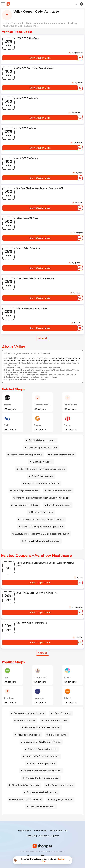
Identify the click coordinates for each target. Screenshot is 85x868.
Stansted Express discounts (42, 749)
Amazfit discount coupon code (26, 455)
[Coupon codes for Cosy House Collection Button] (41, 519)
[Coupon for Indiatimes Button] (55, 720)
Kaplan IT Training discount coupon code (42, 527)
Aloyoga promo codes (29, 735)
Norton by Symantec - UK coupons (42, 728)
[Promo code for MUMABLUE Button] (26, 800)
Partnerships (40, 831)
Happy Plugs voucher (61, 800)
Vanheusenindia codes (62, 455)
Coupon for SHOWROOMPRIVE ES (42, 742)
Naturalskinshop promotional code (42, 541)
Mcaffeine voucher (42, 462)
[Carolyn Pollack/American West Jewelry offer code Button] (41, 498)
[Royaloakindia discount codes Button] (28, 713)
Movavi (67, 678)
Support (55, 836)
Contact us (43, 836)
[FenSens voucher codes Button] (59, 785)
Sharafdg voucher (26, 720)
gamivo (38, 425)
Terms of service (58, 852)
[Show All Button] (43, 653)
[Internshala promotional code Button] (41, 447)
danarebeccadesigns (44, 405)
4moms (7, 405)
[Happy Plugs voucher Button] (60, 800)
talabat (67, 698)
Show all (43, 653)
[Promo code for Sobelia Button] (25, 505)
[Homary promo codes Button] (41, 512)
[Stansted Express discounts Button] (41, 749)
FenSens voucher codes (60, 785)
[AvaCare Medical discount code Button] (41, 778)
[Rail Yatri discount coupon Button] (41, 440)
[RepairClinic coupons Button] (41, 476)
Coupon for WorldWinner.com (42, 792)
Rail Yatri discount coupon (42, 440)
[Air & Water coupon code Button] (41, 764)
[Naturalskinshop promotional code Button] (41, 541)
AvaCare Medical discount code (42, 778)
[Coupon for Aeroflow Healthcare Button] (41, 483)
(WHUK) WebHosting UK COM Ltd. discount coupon (42, 534)
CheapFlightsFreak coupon (25, 785)
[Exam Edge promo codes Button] (24, 491)
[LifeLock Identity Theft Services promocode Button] (41, 469)
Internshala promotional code (42, 447)
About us (31, 836)
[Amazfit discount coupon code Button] (25, 455)
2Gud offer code (62, 713)
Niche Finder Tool (59, 831)
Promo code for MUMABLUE (27, 800)
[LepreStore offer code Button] (58, 505)
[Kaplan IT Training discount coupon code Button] (41, 527)
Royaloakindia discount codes (29, 713)
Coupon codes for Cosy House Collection (42, 519)
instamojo (39, 698)
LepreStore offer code (59, 505)
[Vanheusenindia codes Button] (61, 455)
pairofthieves (70, 405)
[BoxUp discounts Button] (57, 735)
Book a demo (24, 831)
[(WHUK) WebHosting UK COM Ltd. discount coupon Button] (41, 534)
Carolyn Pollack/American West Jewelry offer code (42, 498)
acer (6, 678)
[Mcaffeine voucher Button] (41, 462)
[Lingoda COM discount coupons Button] (41, 756)
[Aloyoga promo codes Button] (28, 735)
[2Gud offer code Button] (61, 713)
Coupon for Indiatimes (56, 720)
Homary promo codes (42, 512)
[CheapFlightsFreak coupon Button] (24, 785)
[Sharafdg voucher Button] (25, 720)
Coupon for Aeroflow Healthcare (42, 483)
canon (67, 425)
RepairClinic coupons (42, 476)
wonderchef (40, 678)
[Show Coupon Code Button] (40, 58)
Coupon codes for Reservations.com (42, 771)
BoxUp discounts (58, 735)
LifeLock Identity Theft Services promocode (42, 469)
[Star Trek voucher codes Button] (41, 807)
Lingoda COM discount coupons (42, 756)
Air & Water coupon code (42, 764)
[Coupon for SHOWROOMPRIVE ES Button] (41, 742)
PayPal (7, 425)
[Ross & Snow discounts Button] (58, 491)
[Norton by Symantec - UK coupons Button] (41, 728)
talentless (9, 698)
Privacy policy (44, 852)
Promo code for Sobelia (26, 505)
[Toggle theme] (82, 4)
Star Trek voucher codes (42, 807)
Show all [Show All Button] (43, 338)
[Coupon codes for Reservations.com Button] (41, 771)
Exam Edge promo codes (25, 491)
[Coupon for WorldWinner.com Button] (41, 792)
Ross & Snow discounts (59, 491)
